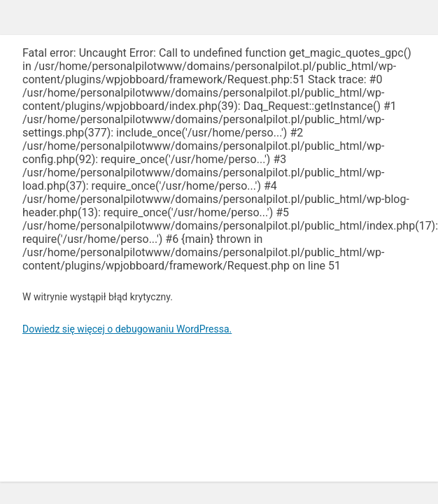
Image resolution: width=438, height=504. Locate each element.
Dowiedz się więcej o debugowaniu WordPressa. (127, 329)
